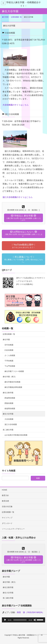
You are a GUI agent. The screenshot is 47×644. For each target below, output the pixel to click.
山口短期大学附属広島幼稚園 (16, 435)
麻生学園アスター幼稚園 (14, 371)
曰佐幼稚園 (9, 350)
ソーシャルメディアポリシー (13, 529)
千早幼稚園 (9, 361)
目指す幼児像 (7, 507)
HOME (5, 490)
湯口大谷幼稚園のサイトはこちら (18, 197)
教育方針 (5, 495)
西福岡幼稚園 (10, 398)
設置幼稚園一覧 (9, 334)
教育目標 (5, 501)
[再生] (5, 620)
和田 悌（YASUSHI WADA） (31, 612)
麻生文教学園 (8, 393)
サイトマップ (7, 518)
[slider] (20, 620)
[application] (23, 620)
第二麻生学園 (8, 430)
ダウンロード (7, 523)
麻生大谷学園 (8, 414)
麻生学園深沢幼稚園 (12, 382)
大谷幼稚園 (9, 419)
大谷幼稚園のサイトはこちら (16, 105)
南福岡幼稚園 (10, 409)
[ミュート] (35, 620)
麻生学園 (6, 340)
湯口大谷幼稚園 (11, 424)
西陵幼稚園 (9, 403)
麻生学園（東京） (10, 377)
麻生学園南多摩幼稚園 (13, 387)
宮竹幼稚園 (9, 345)
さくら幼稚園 (10, 355)
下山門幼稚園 (10, 366)
